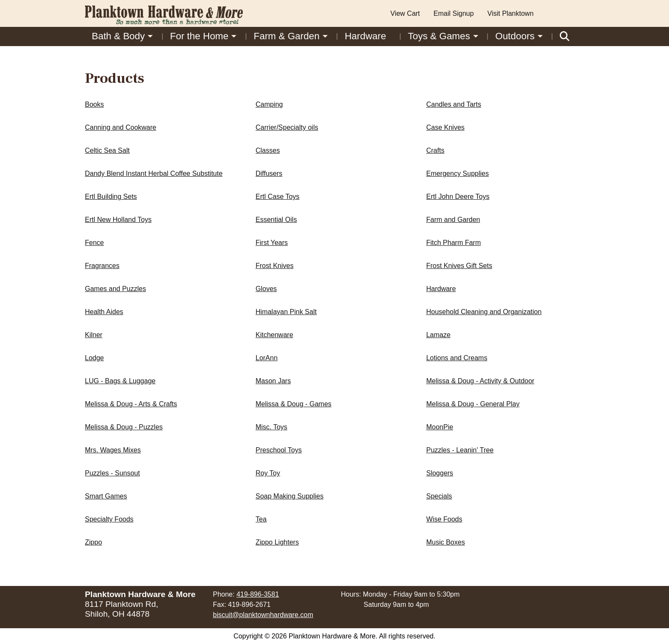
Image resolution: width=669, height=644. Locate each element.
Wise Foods (444, 519)
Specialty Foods (109, 519)
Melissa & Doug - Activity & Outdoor (480, 381)
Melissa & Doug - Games (294, 404)
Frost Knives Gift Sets (459, 266)
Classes (268, 150)
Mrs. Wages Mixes (113, 450)
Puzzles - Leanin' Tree (460, 450)
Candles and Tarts (454, 104)
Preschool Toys (279, 450)
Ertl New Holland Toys (118, 220)
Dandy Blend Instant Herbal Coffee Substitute (154, 173)
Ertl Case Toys (278, 197)
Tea (261, 519)
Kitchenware (274, 335)
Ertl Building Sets (111, 197)
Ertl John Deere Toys (458, 197)
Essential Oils (276, 220)
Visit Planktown (510, 13)
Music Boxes (446, 542)
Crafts (435, 150)
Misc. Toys (271, 427)
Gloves (266, 289)
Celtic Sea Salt (107, 150)
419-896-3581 (258, 594)
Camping (269, 104)
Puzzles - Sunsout (112, 473)
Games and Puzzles (115, 289)
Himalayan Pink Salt (286, 312)
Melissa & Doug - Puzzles (124, 427)
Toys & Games (439, 36)
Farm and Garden (453, 220)
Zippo (93, 542)
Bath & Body (118, 36)
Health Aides (104, 312)
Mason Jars (273, 381)
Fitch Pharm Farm (454, 243)
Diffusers (269, 173)
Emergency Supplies (458, 173)
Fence (94, 243)
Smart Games (106, 496)
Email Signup (454, 13)
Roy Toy (268, 473)
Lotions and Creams (457, 358)
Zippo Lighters (277, 542)
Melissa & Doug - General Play (473, 404)
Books (94, 104)
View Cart (405, 13)
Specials (439, 496)
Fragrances (102, 266)
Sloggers (440, 473)
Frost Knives (275, 266)
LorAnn (267, 358)
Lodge (95, 358)
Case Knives (445, 127)
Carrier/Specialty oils (287, 127)
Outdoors (515, 36)
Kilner (94, 335)
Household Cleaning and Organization (484, 312)
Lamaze (438, 335)
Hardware (365, 36)
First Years (272, 243)
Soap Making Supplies (289, 496)
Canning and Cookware (121, 127)
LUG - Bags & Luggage (120, 381)
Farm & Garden (287, 36)
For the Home (199, 36)
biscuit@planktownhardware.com (263, 615)
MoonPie (440, 427)
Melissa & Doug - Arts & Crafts (131, 404)
